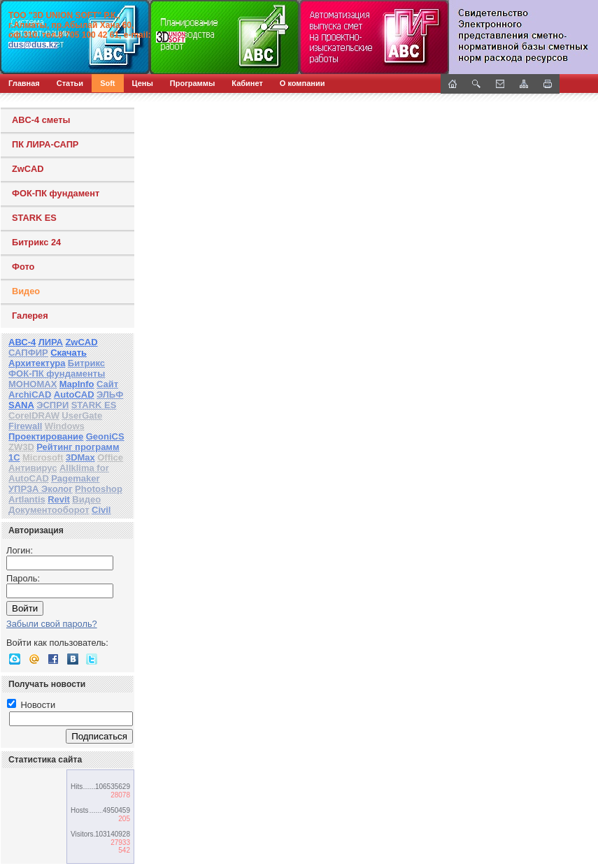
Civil (101, 510)
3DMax (80, 457)
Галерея (30, 316)
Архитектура (37, 363)
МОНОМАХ (33, 384)
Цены (143, 83)
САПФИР (28, 353)
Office (110, 457)
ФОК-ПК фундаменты (57, 374)
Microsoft (43, 457)
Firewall (25, 426)
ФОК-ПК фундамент (56, 193)
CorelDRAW (34, 415)
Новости (31, 705)
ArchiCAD (30, 395)
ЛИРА (51, 342)
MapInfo (77, 384)
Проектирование (46, 436)
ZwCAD (28, 169)
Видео (26, 291)
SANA (21, 405)
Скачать (69, 353)
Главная (24, 83)
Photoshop (99, 489)
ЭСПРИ (52, 405)
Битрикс (86, 363)
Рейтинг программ (78, 447)
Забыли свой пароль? (52, 624)
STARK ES (34, 218)
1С (14, 457)
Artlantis (27, 499)
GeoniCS (105, 436)
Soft (107, 83)
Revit (59, 499)
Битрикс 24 (36, 242)
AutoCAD (74, 395)
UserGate (82, 415)
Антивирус (33, 468)
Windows (65, 426)
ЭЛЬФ (110, 395)
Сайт (107, 384)
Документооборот (49, 510)
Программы (192, 83)
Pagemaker (75, 478)
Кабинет (247, 83)
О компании (302, 83)
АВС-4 (22, 342)
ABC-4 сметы (41, 120)
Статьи (70, 83)
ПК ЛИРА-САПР (45, 144)
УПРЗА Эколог (41, 489)
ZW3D (21, 447)
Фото (23, 267)
